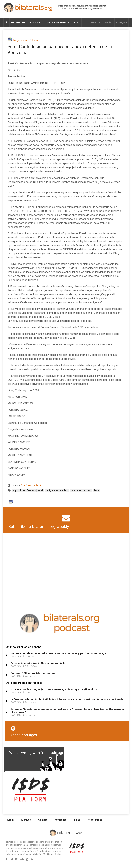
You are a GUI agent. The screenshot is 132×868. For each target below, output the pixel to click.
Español (108, 22)
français (122, 22)
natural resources (81, 490)
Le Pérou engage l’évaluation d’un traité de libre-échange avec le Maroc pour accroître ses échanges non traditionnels (67, 699)
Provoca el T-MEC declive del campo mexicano (33, 673)
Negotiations (19, 23)
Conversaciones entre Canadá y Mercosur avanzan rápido (38, 663)
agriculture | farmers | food (28, 490)
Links (77, 820)
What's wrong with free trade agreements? (45, 753)
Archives (26, 820)
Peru (35, 40)
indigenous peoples (57, 490)
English (95, 22)
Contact (43, 820)
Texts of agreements (57, 23)
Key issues (36, 23)
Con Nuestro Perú (31, 485)
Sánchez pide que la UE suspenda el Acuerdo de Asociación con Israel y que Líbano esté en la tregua (58, 653)
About (76, 23)
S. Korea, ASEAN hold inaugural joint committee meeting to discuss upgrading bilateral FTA (54, 689)
